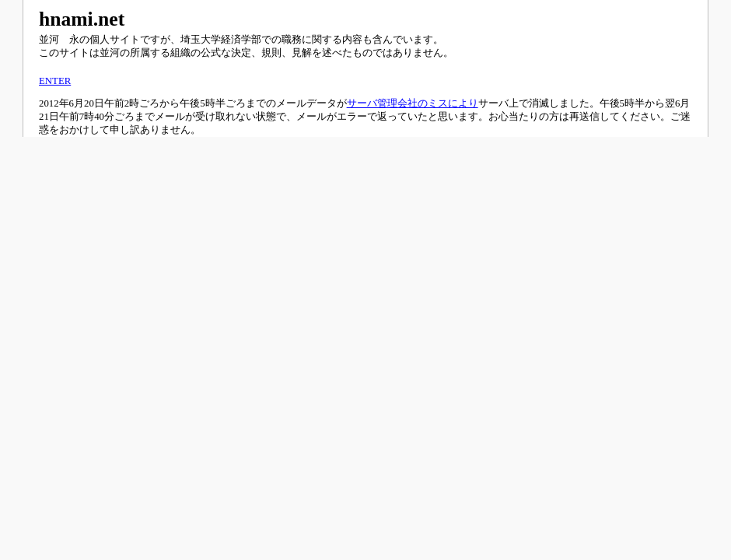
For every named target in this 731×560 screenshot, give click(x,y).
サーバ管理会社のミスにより (413, 103)
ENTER (55, 81)
